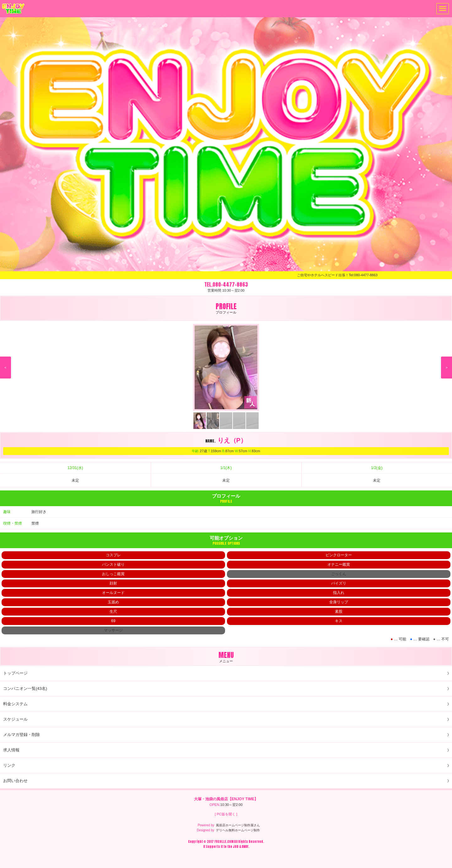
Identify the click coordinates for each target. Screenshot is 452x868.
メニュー (441, 9)
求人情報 (11, 750)
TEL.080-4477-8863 (226, 284)
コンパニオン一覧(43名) (25, 688)
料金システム (15, 704)
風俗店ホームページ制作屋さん (238, 825)
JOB (236, 847)
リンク (9, 765)
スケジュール (15, 719)
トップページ (15, 673)
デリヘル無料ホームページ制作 (238, 830)
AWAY (245, 847)
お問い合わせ (15, 781)
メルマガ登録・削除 (22, 735)
